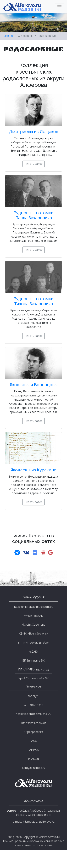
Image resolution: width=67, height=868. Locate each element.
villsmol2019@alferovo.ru (38, 822)
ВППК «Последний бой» (34, 643)
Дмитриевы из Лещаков (33, 132)
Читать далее (34, 164)
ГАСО (33, 741)
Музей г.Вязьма (33, 616)
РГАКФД (34, 759)
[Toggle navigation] (59, 7)
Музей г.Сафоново (33, 625)
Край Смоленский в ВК (33, 678)
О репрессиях (34, 732)
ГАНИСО (33, 750)
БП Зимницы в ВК (33, 661)
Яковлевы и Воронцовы (33, 385)
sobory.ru (33, 696)
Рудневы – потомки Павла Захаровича (34, 215)
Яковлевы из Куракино (33, 470)
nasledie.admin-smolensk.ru (34, 714)
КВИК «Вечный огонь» (33, 634)
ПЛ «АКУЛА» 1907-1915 (34, 670)
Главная (8, 36)
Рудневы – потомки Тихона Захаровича (34, 301)
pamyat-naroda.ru (33, 768)
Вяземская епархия (33, 723)
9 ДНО (33, 652)
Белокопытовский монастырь (33, 607)
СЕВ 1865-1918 (34, 705)
